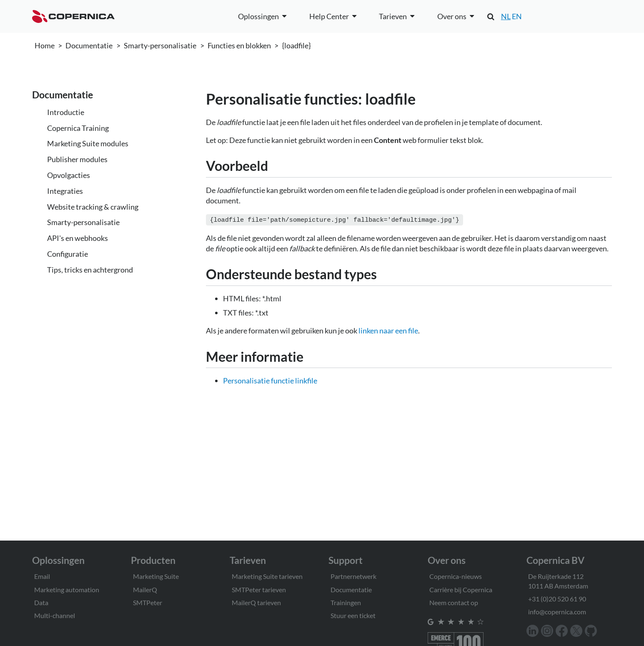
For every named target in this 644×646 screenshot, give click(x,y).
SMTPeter (148, 602)
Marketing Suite (156, 576)
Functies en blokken (239, 45)
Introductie (66, 112)
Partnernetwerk (353, 576)
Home (45, 45)
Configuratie (68, 254)
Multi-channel (55, 615)
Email (42, 576)
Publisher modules (77, 159)
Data (41, 602)
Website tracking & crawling (93, 207)
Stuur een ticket (353, 615)
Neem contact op (454, 602)
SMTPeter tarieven (259, 590)
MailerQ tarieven (256, 602)
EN (517, 16)
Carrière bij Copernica (461, 590)
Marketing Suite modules (88, 143)
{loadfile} (296, 45)
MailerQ (145, 590)
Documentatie (89, 45)
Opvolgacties (69, 175)
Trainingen (346, 602)
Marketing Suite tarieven (267, 576)
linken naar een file (388, 330)
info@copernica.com (557, 612)
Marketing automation (67, 590)
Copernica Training (78, 128)
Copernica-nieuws (456, 576)
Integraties (65, 191)
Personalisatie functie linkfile (270, 380)
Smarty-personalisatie (160, 45)
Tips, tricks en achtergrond (90, 270)
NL (506, 16)
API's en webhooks (78, 238)
